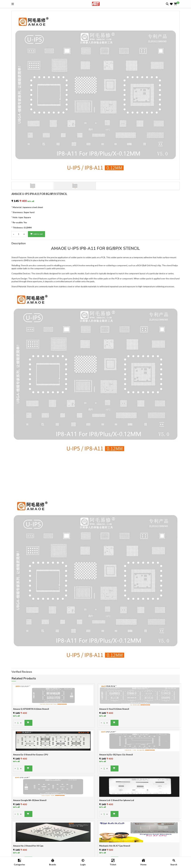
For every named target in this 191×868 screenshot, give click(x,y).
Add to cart (37, 234)
